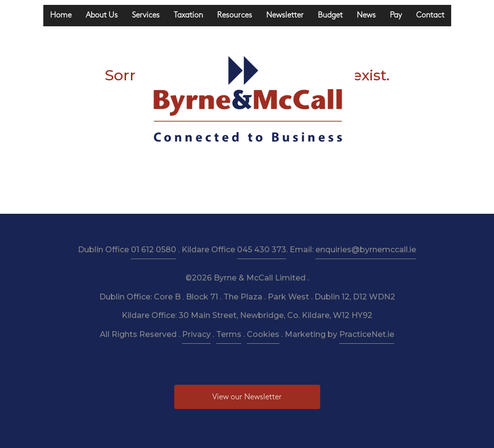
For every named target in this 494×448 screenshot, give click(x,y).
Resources (235, 15)
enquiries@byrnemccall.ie (366, 250)
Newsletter (285, 15)
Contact (430, 15)
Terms (229, 334)
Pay (396, 15)
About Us (102, 15)
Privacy (196, 334)
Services (146, 15)
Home (61, 15)
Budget (330, 15)
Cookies (263, 334)
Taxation (188, 15)
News (366, 15)
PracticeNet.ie (367, 334)
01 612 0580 (154, 250)
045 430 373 (262, 250)
